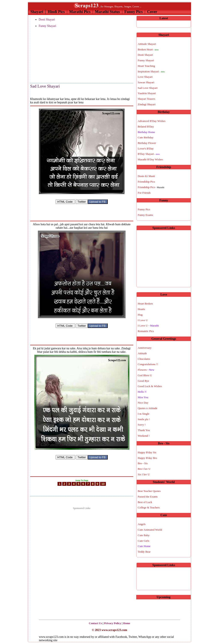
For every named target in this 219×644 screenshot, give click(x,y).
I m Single (144, 414)
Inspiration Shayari (151, 71)
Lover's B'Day (146, 149)
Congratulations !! (148, 364)
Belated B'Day (146, 127)
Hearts (141, 309)
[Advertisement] (52, 56)
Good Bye (143, 381)
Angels (142, 524)
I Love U (143, 320)
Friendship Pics (146, 182)
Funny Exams (145, 215)
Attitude (142, 353)
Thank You (144, 430)
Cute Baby (144, 535)
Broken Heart (148, 49)
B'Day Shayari (149, 154)
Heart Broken (145, 304)
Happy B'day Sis (147, 452)
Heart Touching (146, 66)
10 (103, 488)
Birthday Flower (147, 143)
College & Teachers (149, 507)
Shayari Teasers (146, 99)
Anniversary (145, 348)
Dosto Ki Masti (146, 176)
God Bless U (145, 375)
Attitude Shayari (147, 44)
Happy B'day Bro (147, 458)
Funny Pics (134, 12)
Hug (140, 315)
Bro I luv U (144, 469)
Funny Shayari (47, 26)
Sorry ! (142, 425)
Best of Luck (145, 502)
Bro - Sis (143, 463)
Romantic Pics (146, 331)
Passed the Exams (148, 497)
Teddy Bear (144, 552)
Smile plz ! (144, 419)
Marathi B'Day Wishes (150, 159)
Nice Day (143, 403)
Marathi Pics (80, 12)
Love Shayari (145, 77)
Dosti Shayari (47, 20)
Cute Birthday (146, 137)
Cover (152, 12)
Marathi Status (107, 12)
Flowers (146, 370)
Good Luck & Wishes (150, 386)
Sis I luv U (144, 474)
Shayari (37, 12)
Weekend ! (144, 436)
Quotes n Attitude (148, 408)
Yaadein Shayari (147, 93)
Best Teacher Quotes (149, 491)
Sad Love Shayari (45, 86)
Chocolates (144, 359)
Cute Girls (144, 541)
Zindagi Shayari (147, 104)
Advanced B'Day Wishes (152, 121)
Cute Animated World (150, 530)
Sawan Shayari (146, 82)
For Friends (144, 193)
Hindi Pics (56, 12)
